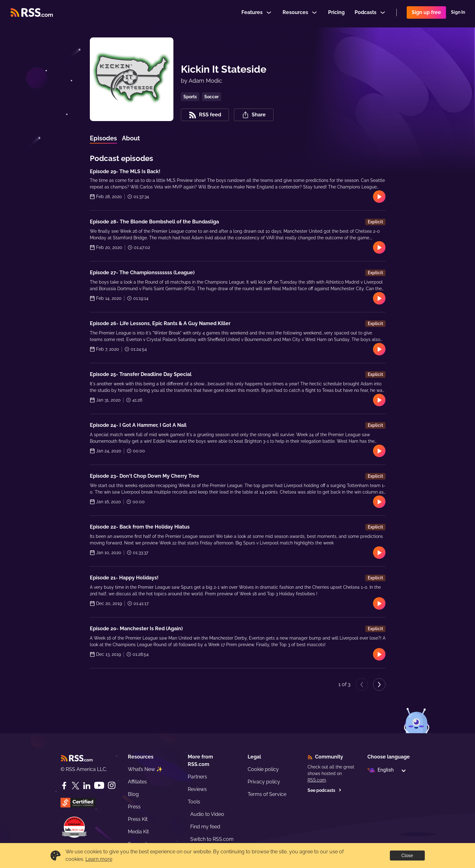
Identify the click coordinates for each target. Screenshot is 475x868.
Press (134, 807)
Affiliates (137, 782)
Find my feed (205, 827)
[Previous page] (362, 685)
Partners (197, 777)
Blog (133, 794)
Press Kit (138, 819)
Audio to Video (207, 814)
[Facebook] (64, 786)
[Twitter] (75, 786)
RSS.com (317, 780)
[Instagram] (112, 785)
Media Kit (138, 832)
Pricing (336, 14)
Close (407, 856)
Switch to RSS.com (212, 839)
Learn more (99, 859)
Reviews (197, 789)
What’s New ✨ (145, 769)
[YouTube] (99, 785)
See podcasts (325, 790)
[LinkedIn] (87, 786)
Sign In (458, 14)
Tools (194, 802)
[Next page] (379, 685)
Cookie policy (263, 769)
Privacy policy (264, 782)
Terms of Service (267, 794)
